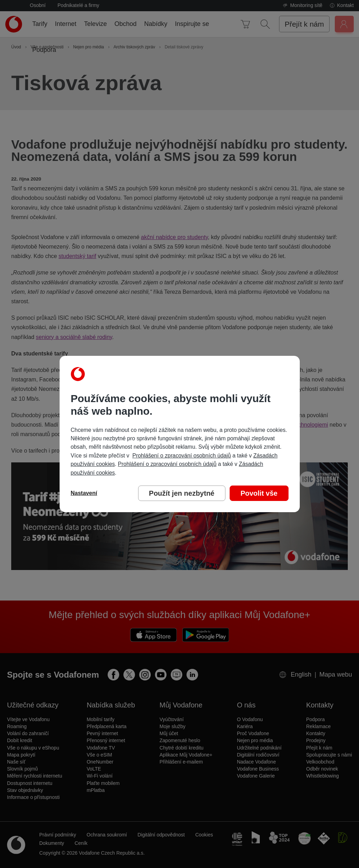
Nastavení (84, 493)
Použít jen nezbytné (182, 493)
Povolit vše (259, 493)
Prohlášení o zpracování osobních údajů (181, 456)
